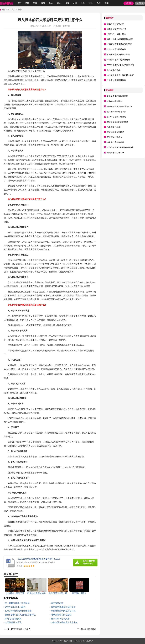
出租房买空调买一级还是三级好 (120, 75)
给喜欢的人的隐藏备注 (116, 49)
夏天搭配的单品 (114, 70)
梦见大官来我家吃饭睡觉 (117, 96)
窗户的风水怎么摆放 (60, 619)
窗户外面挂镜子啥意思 (116, 117)
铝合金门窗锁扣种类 (115, 142)
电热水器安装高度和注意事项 (64, 622)
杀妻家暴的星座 (114, 127)
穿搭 (35, 3)
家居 (20, 10)
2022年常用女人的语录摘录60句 (120, 65)
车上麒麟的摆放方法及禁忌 (17, 603)
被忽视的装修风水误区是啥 (63, 607)
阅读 (107, 3)
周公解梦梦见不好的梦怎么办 (119, 107)
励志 (99, 3)
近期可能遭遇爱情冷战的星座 (119, 44)
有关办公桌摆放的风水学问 (118, 55)
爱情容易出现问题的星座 (117, 122)
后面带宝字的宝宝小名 (116, 29)
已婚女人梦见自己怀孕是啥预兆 (120, 147)
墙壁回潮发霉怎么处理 (61, 615)
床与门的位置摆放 (13, 619)
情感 (67, 3)
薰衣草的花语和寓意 (115, 24)
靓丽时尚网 (68, 641)
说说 (91, 3)
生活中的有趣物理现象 (116, 80)
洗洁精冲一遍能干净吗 (116, 34)
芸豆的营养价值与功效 (116, 112)
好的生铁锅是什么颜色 (15, 607)
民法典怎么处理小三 (115, 153)
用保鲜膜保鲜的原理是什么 (63, 611)
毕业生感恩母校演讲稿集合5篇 (120, 39)
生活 (83, 3)
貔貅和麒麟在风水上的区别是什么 (20, 615)
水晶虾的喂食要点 (115, 101)
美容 (27, 3)
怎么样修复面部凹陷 (115, 132)
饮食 (51, 3)
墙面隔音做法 (57, 603)
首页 (19, 3)
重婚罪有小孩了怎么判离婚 (118, 60)
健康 (43, 3)
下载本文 (66, 26)
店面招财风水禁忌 (13, 622)
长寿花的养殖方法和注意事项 (18, 611)
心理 (75, 3)
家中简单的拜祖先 (115, 137)
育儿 (59, 3)
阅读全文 (57, 26)
